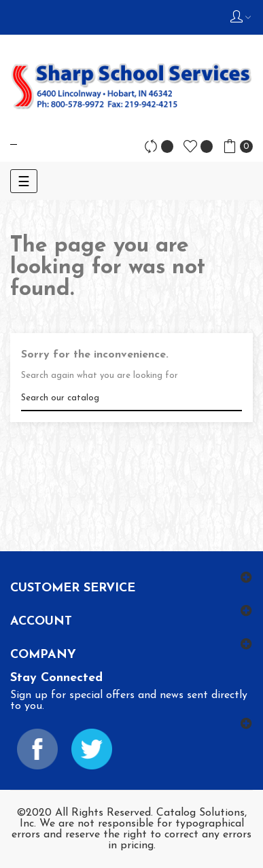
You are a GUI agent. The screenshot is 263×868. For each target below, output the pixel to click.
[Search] (131, 398)
